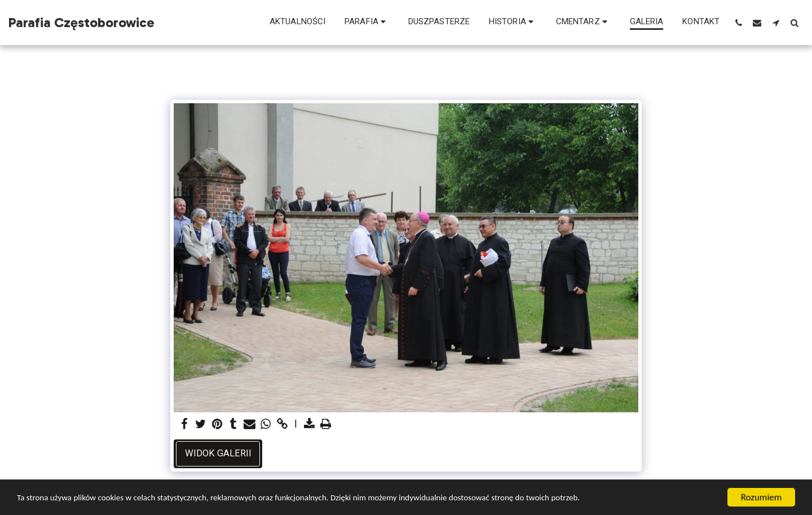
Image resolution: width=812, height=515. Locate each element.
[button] (367, 23)
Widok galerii (218, 453)
